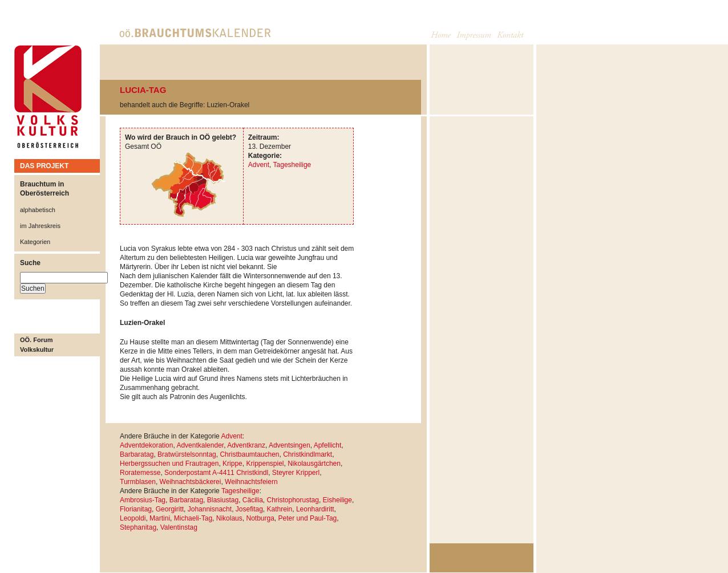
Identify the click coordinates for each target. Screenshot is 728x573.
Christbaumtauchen (249, 454)
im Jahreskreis (40, 226)
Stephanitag (138, 527)
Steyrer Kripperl (296, 473)
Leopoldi (133, 518)
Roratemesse (140, 473)
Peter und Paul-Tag (308, 518)
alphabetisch (38, 210)
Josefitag (249, 509)
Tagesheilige (292, 165)
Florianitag (136, 509)
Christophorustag (292, 500)
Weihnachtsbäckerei (191, 482)
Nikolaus (229, 518)
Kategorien (35, 242)
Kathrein (280, 509)
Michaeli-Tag (193, 518)
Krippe (232, 464)
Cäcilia (253, 500)
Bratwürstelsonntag (187, 454)
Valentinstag (179, 527)
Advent (259, 165)
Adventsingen (290, 445)
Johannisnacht (210, 509)
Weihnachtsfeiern (251, 482)
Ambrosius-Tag (143, 500)
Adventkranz (246, 445)
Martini (160, 518)
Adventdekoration (146, 445)
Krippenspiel (265, 464)
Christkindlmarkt (308, 454)
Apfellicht (328, 445)
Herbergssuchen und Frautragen (169, 464)
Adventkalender (200, 445)
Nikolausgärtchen (314, 464)
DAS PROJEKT (44, 166)
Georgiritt (170, 509)
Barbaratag (137, 454)
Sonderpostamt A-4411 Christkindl (216, 473)
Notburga (260, 518)
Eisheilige (337, 500)
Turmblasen (138, 482)
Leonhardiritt (315, 509)
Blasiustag (223, 500)
